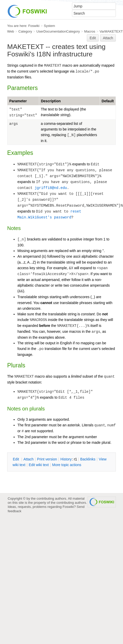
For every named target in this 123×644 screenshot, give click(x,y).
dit (16, 459)
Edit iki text (39, 465)
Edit (93, 38)
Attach (108, 38)
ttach (28, 459)
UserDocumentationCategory (58, 31)
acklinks (88, 459)
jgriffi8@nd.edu (51, 188)
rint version (47, 459)
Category (25, 31)
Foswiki (34, 26)
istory (66, 459)
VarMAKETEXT (111, 31)
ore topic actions (67, 465)
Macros (90, 31)
